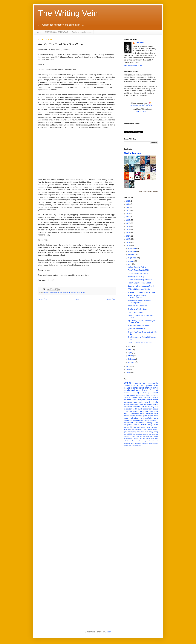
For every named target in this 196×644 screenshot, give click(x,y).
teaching (151, 407)
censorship (127, 436)
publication (128, 402)
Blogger (108, 632)
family (150, 425)
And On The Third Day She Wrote (140, 280)
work (79, 293)
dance (156, 398)
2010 (128, 366)
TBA (151, 420)
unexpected (128, 425)
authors (127, 413)
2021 (128, 214)
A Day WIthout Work (135, 312)
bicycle (47, 293)
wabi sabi (134, 443)
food (61, 293)
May (130, 350)
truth (141, 429)
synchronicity (150, 441)
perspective (144, 434)
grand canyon (148, 416)
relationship (128, 429)
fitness (156, 404)
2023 (128, 207)
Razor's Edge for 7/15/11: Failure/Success (137, 297)
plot (144, 409)
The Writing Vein (68, 13)
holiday (149, 423)
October (131, 255)
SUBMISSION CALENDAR (56, 32)
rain (150, 434)
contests (139, 416)
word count (139, 385)
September (133, 258)
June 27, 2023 (141, 111)
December (132, 248)
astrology (155, 434)
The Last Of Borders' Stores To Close (141, 292)
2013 (128, 239)
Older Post (111, 299)
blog (139, 427)
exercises (127, 400)
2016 (128, 230)
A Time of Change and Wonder (139, 289)
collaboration (133, 404)
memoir (66, 293)
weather (127, 420)
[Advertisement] (154, 491)
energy (151, 432)
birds (135, 441)
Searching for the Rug (136, 277)
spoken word (135, 420)
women (137, 425)
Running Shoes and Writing (138, 273)
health (135, 409)
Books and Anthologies (82, 32)
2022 (128, 211)
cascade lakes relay (141, 411)
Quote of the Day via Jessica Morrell (141, 286)
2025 (128, 201)
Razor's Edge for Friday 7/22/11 (139, 283)
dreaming (139, 436)
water (156, 393)
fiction (148, 395)
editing (57, 293)
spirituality (135, 429)
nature (150, 400)
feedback (146, 436)
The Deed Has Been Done (138, 306)
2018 (128, 223)
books (52, 293)
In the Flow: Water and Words (139, 326)
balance (134, 400)
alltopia (126, 441)
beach (141, 398)
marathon (150, 413)
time (75, 293)
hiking (144, 441)
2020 (128, 217)
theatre (127, 388)
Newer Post (43, 299)
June (130, 346)
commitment (128, 423)
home (156, 416)
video (135, 402)
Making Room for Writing (137, 267)
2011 (128, 246)
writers (135, 398)
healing (142, 413)
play (138, 432)
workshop (154, 395)
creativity (128, 385)
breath (156, 420)
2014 (128, 236)
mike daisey (154, 436)
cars (146, 432)
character (127, 398)
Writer (151, 404)
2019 (128, 220)
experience (137, 407)
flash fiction (145, 420)
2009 (128, 369)
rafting (156, 432)
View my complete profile (133, 65)
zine (140, 443)
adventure (134, 418)
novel (156, 388)
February (132, 359)
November (132, 252)
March (131, 356)
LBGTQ (130, 434)
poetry (149, 385)
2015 (128, 233)
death (134, 436)
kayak (140, 409)
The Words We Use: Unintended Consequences (140, 302)
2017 (128, 226)
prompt (135, 388)
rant (157, 439)
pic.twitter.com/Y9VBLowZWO (141, 105)
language (151, 429)
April (130, 353)
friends (127, 390)
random (127, 418)
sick (156, 423)
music (71, 293)
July (130, 264)
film (143, 407)
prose (142, 432)
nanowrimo (140, 383)
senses (136, 439)
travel (141, 388)
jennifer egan (128, 446)
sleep (126, 404)
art (157, 390)
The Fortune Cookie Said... (138, 309)
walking (146, 393)
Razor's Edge (148, 390)
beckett (139, 446)
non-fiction (149, 418)
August (131, 261)
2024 (128, 204)
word (146, 402)
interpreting (142, 400)
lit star (133, 427)
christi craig (150, 439)
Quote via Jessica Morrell (137, 329)
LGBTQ (142, 439)
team (148, 427)
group (145, 429)
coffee (139, 441)
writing (83, 293)
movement (136, 434)
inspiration (148, 398)
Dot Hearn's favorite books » (149, 191)
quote (156, 418)
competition (128, 407)
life (146, 407)
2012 (128, 242)
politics (155, 400)
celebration (128, 409)
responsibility (128, 439)
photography (132, 432)
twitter (151, 443)
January (131, 362)
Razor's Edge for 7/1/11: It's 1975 (140, 342)
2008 (128, 373)
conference (140, 423)
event (141, 418)
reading (141, 402)
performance (129, 395)
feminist (156, 443)
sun (125, 434)
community (153, 383)
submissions (140, 395)
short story (154, 411)
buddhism (155, 427)
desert (143, 427)
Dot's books (132, 153)
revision (149, 409)
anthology (145, 443)
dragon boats (143, 404)
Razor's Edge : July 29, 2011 (138, 270)
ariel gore (136, 390)
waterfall (134, 446)
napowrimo (135, 413)
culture (144, 425)
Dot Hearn (140, 43)
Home (38, 32)
